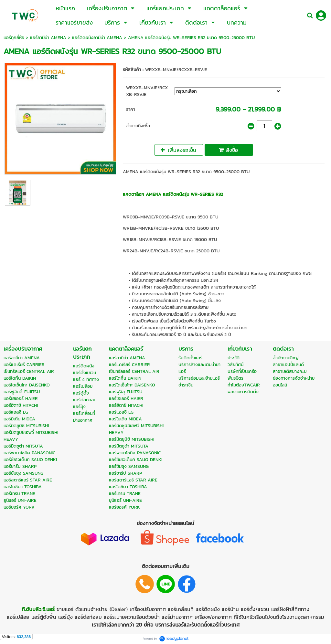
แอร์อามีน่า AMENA (48, 38)
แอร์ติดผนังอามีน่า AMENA (97, 38)
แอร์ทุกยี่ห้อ (14, 38)
